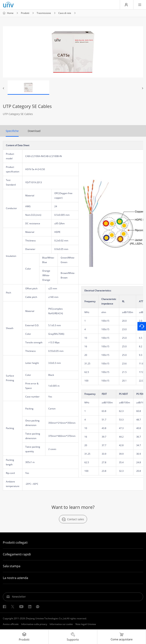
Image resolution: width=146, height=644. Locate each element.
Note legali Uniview (86, 625)
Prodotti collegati (15, 543)
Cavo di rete (65, 13)
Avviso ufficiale (11, 625)
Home (10, 13)
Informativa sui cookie (61, 625)
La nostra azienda (15, 578)
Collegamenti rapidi (17, 555)
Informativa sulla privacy (34, 625)
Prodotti (25, 13)
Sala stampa (12, 566)
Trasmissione (44, 13)
